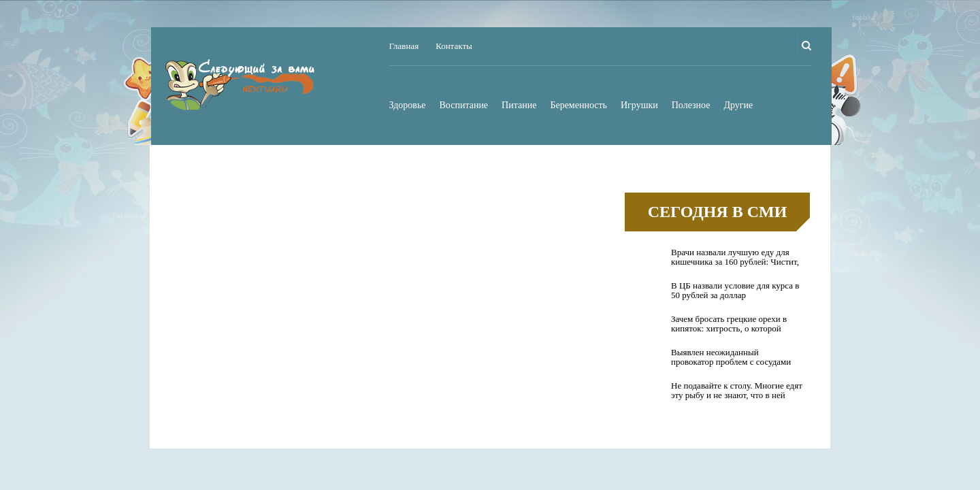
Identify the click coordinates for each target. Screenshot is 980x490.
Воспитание (464, 105)
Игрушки (639, 105)
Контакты (454, 46)
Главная (404, 46)
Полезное (691, 105)
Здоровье (408, 105)
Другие (738, 105)
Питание (519, 105)
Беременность (578, 105)
